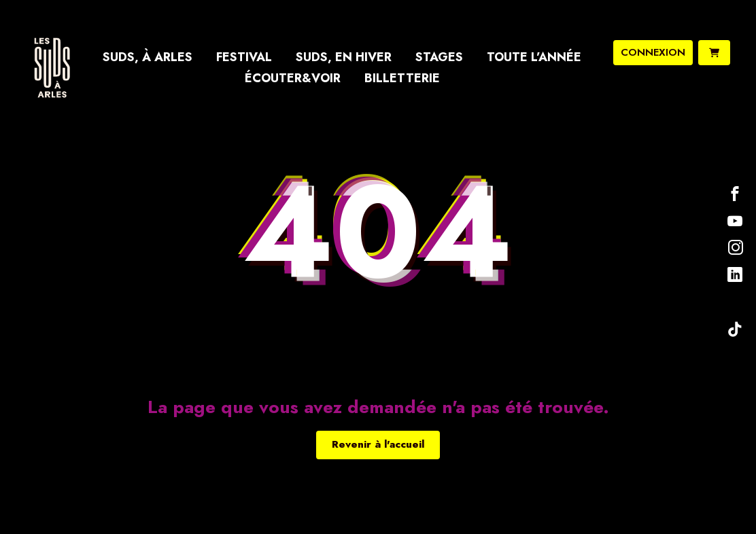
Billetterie (402, 78)
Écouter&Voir (293, 78)
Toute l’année (534, 57)
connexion (653, 52)
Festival (244, 57)
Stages (439, 57)
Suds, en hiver (344, 57)
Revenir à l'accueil (378, 444)
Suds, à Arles (148, 57)
